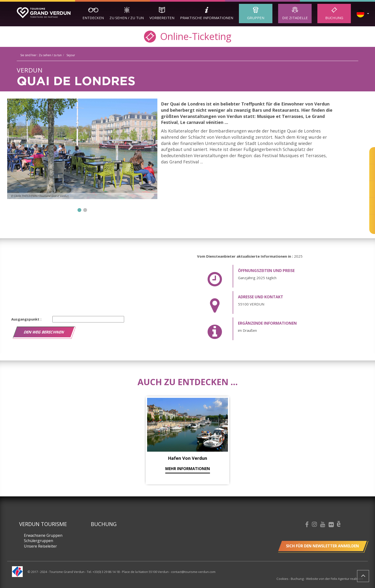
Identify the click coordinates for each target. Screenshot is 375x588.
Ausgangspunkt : (26, 319)
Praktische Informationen (207, 18)
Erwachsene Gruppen (43, 535)
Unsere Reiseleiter (40, 546)
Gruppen (256, 18)
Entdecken (93, 18)
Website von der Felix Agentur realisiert (335, 579)
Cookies (283, 579)
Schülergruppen (39, 541)
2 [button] (85, 210)
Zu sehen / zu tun (127, 18)
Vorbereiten (162, 18)
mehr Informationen (188, 469)
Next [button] (131, 146)
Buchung (334, 18)
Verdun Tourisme (43, 524)
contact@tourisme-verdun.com (193, 572)
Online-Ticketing (188, 36)
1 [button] (79, 210)
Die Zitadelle (295, 18)
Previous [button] (34, 146)
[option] (82, 149)
